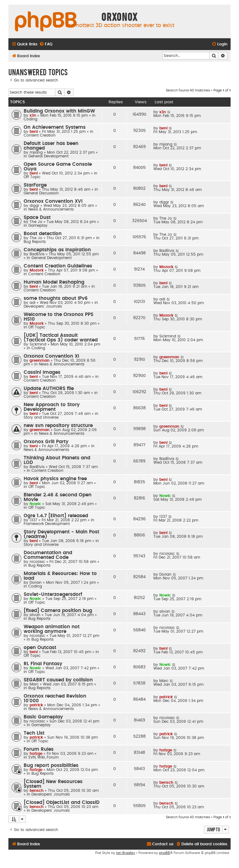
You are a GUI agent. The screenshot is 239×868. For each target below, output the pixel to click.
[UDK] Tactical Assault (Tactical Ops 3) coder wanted (61, 338)
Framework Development (47, 524)
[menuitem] (46, 44)
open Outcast (40, 648)
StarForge (35, 185)
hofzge (36, 754)
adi (33, 303)
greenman (40, 360)
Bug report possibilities (51, 766)
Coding (30, 119)
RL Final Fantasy (43, 664)
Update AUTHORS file (49, 389)
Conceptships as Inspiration (57, 250)
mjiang (36, 152)
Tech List (34, 733)
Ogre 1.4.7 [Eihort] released (56, 516)
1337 (33, 520)
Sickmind (38, 344)
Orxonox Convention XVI (53, 201)
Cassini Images (42, 372)
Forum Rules (39, 749)
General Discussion (41, 193)
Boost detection (43, 234)
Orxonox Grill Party (46, 442)
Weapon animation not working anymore (52, 629)
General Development (48, 156)
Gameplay (38, 225)
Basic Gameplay (43, 717)
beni (34, 132)
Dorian (36, 583)
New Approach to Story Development (52, 407)
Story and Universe (41, 417)
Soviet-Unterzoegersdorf (53, 594)
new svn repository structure (58, 426)
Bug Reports (35, 242)
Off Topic (32, 177)
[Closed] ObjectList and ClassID (62, 803)
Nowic (35, 504)
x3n (33, 115)
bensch (37, 791)
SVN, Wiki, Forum (43, 757)
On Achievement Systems (55, 127)
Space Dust (37, 218)
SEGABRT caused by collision (58, 680)
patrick (36, 705)
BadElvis (37, 254)
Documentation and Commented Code (48, 555)
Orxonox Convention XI (51, 356)
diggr (34, 206)
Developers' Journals (43, 306)
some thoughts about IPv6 (56, 298)
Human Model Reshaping (54, 282)
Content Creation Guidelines (58, 266)
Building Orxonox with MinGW (59, 111)
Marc (34, 684)
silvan (35, 615)
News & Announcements (51, 209)
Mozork (37, 270)
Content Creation (40, 135)
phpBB (164, 853)
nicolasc (37, 562)
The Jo (36, 222)
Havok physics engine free (55, 479)
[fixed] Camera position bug (58, 611)
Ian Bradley (126, 853)
